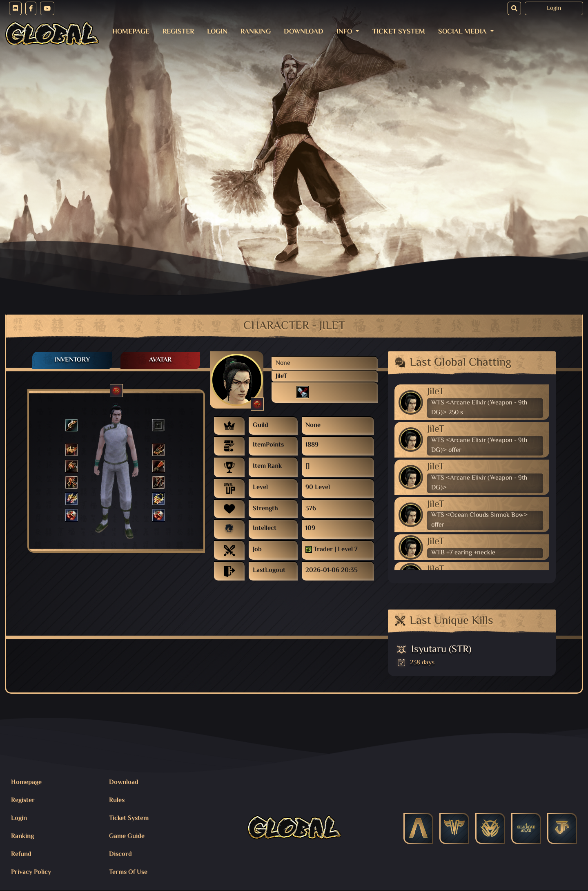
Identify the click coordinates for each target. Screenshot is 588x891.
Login (554, 8)
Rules (117, 801)
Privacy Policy (31, 872)
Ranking (256, 32)
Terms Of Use (128, 872)
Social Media (463, 32)
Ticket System (399, 32)
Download (304, 32)
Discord (120, 854)
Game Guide (127, 836)
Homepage (131, 32)
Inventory (72, 360)
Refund (21, 854)
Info (345, 32)
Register (178, 32)
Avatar (160, 360)
